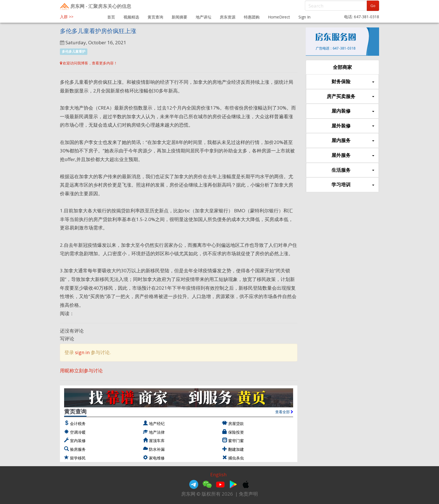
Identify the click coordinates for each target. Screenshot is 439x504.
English (218, 474)
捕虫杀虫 (236, 458)
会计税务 (78, 423)
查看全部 (284, 412)
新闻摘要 (179, 17)
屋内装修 (353, 111)
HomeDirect (279, 17)
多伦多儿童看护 (74, 51)
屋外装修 (353, 126)
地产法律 (157, 432)
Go (373, 6)
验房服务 (78, 449)
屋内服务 (353, 140)
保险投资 (236, 432)
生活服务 (353, 170)
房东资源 (228, 17)
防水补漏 (157, 449)
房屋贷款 (236, 423)
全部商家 (342, 67)
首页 (111, 17)
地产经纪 (157, 423)
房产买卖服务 (351, 97)
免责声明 (248, 494)
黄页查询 (155, 17)
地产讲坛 (204, 17)
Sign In (304, 17)
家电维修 (157, 458)
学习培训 (353, 185)
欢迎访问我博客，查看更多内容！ (89, 63)
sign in (82, 352)
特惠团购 (252, 17)
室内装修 (78, 441)
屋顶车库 (157, 441)
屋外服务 (353, 155)
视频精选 (131, 17)
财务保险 (353, 82)
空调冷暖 (78, 432)
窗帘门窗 (236, 441)
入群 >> (67, 17)
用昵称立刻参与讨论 (81, 371)
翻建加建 (236, 449)
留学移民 (78, 458)
